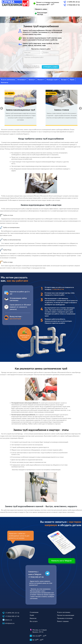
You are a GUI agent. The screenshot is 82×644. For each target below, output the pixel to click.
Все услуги (34, 621)
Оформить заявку (41, 9)
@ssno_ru (9, 620)
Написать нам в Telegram (61, 561)
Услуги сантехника (8, 80)
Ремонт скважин (63, 621)
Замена (31, 80)
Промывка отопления (65, 618)
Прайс (72, 80)
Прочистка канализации (66, 615)
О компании (34, 612)
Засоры (64, 80)
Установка (21, 80)
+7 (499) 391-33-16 (73, 2)
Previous (1, 108)
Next (80, 108)
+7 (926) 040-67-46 (73, 5)
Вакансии (33, 618)
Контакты (5, 82)
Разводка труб (52, 80)
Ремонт (40, 80)
